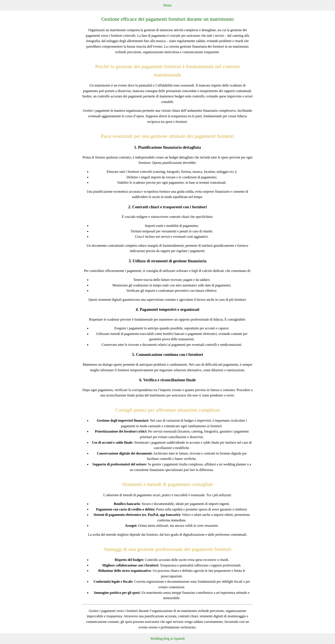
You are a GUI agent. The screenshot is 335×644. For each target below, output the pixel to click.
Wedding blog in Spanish (168, 639)
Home (167, 5)
